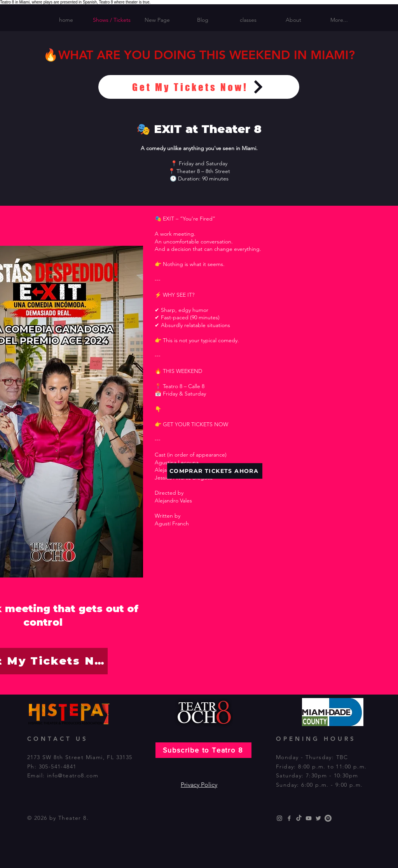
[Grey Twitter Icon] (318, 818)
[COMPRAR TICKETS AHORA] (215, 471)
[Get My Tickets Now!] (199, 87)
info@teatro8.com (73, 775)
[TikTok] (299, 818)
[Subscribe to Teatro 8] (203, 750)
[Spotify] (328, 818)
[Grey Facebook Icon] (289, 818)
